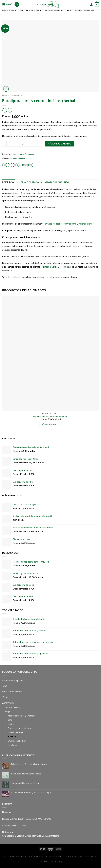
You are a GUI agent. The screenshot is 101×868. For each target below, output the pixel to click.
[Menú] (7, 4)
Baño (10, 720)
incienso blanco (86, 224)
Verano (6, 697)
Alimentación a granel (13, 680)
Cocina (11, 724)
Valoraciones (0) (54, 182)
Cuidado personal (13, 707)
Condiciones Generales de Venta (79, 856)
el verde (54, 267)
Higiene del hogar (16, 732)
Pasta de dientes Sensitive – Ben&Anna (50, 416)
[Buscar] (17, 4)
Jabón (5, 686)
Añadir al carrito (60, 144)
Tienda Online (16, 95)
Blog (54, 862)
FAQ (60, 862)
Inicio (4, 95)
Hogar (14, 154)
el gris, (46, 267)
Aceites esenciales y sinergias (21, 716)
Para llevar (12, 745)
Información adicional (30, 182)
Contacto (45, 862)
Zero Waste (30, 154)
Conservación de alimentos (20, 728)
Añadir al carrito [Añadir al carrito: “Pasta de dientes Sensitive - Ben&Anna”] (50, 424)
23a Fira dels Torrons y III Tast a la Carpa (31, 792)
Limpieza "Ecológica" (17, 741)
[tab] (9, 182)
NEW (67, 182)
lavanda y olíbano (53, 224)
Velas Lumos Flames (12, 691)
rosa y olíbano (69, 224)
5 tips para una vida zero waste (26, 774)
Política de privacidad (16, 856)
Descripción (9, 182)
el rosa (63, 267)
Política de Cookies (39, 856)
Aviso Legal (56, 856)
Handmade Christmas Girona (25, 783)
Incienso (21, 154)
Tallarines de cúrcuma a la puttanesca (29, 764)
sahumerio (22, 159)
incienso (14, 159)
